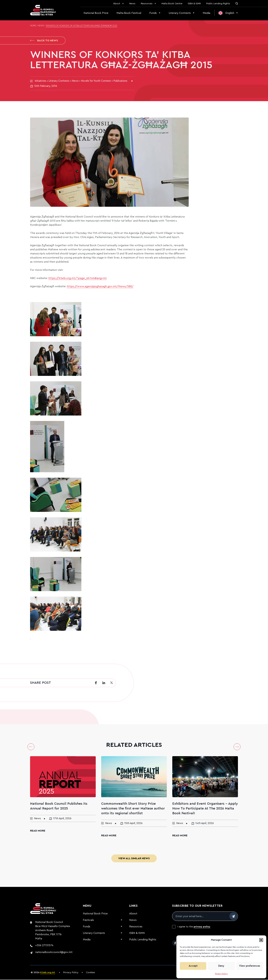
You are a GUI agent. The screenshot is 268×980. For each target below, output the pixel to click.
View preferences (250, 966)
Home (33, 26)
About (117, 4)
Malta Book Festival (129, 13)
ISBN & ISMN (194, 4)
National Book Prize (96, 13)
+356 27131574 (44, 946)
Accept (193, 966)
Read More (38, 831)
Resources (147, 4)
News (132, 4)
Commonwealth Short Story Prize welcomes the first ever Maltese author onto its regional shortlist (133, 809)
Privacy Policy (221, 974)
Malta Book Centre (172, 4)
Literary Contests (180, 13)
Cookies (91, 973)
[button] (261, 940)
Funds (153, 13)
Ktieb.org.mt (48, 973)
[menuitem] (228, 13)
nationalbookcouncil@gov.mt (54, 952)
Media (206, 13)
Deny (221, 966)
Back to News (44, 41)
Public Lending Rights (218, 4)
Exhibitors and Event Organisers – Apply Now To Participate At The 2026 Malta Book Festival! (205, 809)
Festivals (88, 920)
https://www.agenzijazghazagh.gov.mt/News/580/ (100, 287)
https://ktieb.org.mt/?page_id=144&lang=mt (78, 278)
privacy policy (202, 927)
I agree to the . (194, 927)
